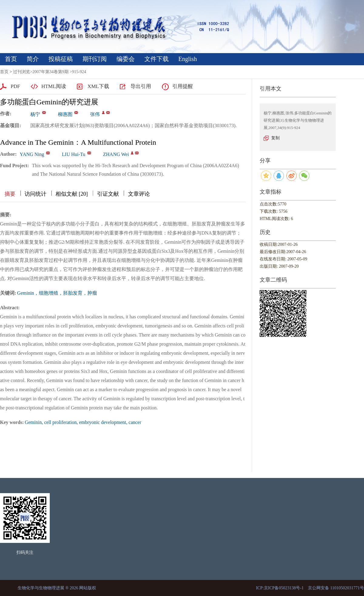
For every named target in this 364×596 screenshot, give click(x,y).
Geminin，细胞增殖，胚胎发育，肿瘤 (57, 293)
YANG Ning (32, 154)
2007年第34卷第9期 (51, 72)
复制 (275, 138)
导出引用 (141, 86)
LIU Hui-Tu (74, 154)
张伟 (95, 114)
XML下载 (98, 86)
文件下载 (157, 59)
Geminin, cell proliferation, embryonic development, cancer (83, 422)
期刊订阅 (95, 59)
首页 (11, 59)
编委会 (126, 59)
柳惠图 (65, 114)
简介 (33, 59)
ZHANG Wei (116, 154)
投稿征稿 (61, 59)
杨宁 (35, 114)
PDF (15, 86)
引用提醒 (183, 86)
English (188, 59)
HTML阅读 (54, 86)
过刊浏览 (22, 72)
